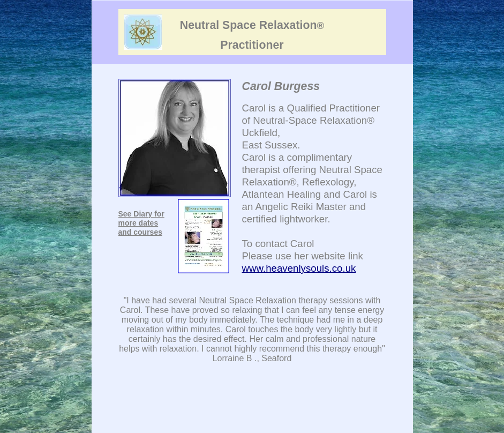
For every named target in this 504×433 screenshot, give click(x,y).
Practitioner (252, 45)
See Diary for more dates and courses (141, 223)
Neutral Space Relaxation (252, 25)
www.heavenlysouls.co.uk (299, 268)
